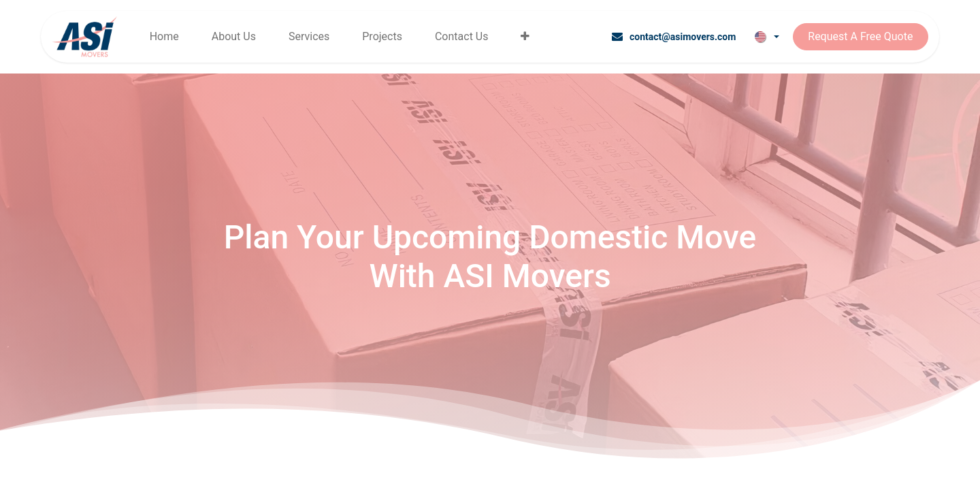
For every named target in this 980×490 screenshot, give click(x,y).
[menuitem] (164, 37)
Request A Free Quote (860, 36)
